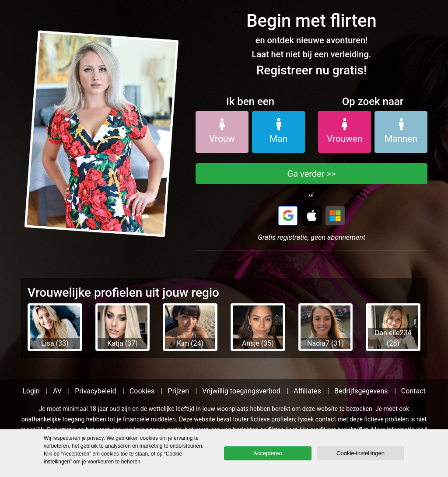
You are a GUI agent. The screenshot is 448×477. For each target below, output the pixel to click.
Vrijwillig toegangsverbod (241, 391)
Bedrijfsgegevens (361, 391)
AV (57, 391)
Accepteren (268, 453)
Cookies (142, 391)
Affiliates (307, 391)
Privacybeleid (95, 391)
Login (31, 391)
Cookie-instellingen (360, 453)
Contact (413, 391)
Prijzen (178, 391)
